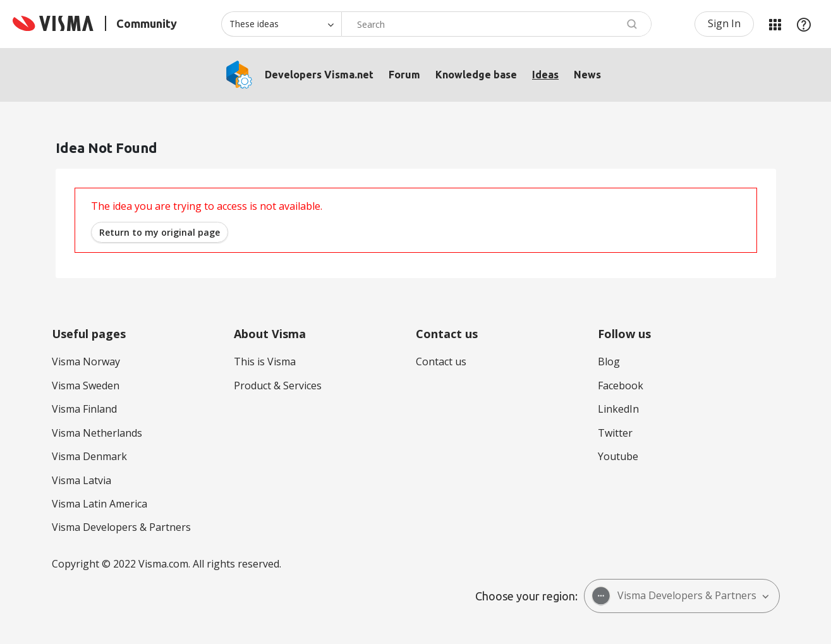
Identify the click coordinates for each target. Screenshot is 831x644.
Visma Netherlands (97, 433)
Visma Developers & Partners (121, 527)
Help (804, 24)
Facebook (621, 386)
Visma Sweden (86, 386)
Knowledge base (476, 75)
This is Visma (265, 361)
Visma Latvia (82, 480)
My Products (775, 24)
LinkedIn (618, 409)
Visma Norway (86, 361)
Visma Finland (84, 409)
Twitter (615, 433)
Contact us (441, 361)
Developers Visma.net (319, 75)
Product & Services (278, 386)
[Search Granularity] (281, 24)
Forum (404, 75)
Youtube (618, 456)
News (587, 75)
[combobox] (496, 24)
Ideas (545, 75)
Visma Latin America (100, 504)
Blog (609, 361)
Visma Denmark (89, 456)
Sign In (724, 23)
